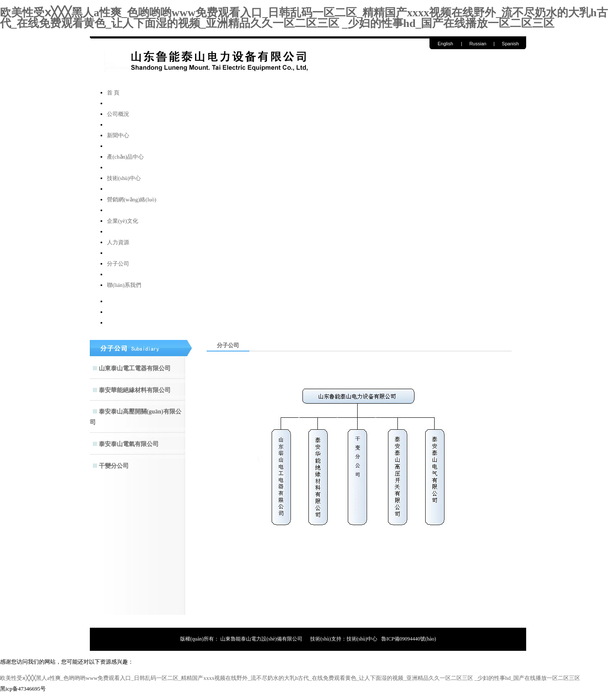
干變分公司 (114, 466)
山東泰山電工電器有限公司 (135, 368)
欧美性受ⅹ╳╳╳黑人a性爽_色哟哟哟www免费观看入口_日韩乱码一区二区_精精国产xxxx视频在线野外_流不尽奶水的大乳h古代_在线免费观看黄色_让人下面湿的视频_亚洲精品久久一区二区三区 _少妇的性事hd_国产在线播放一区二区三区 (304, 18)
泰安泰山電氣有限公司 (129, 444)
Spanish (510, 44)
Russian (478, 44)
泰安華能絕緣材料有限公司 (135, 390)
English (445, 44)
